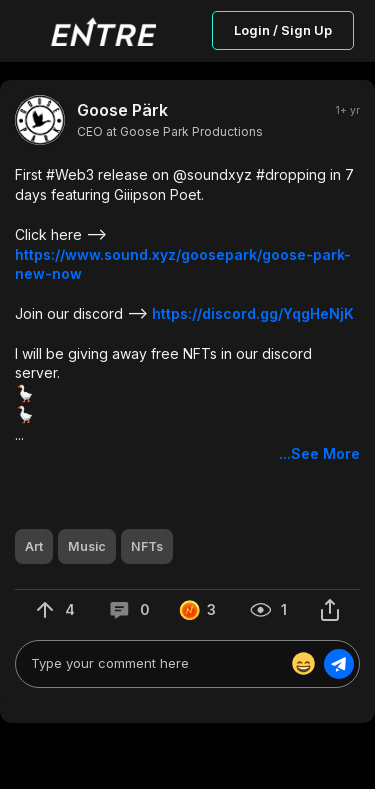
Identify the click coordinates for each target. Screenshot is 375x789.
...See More (319, 453)
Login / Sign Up (283, 30)
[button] (187, 314)
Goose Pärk (122, 110)
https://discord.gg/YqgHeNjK (253, 313)
